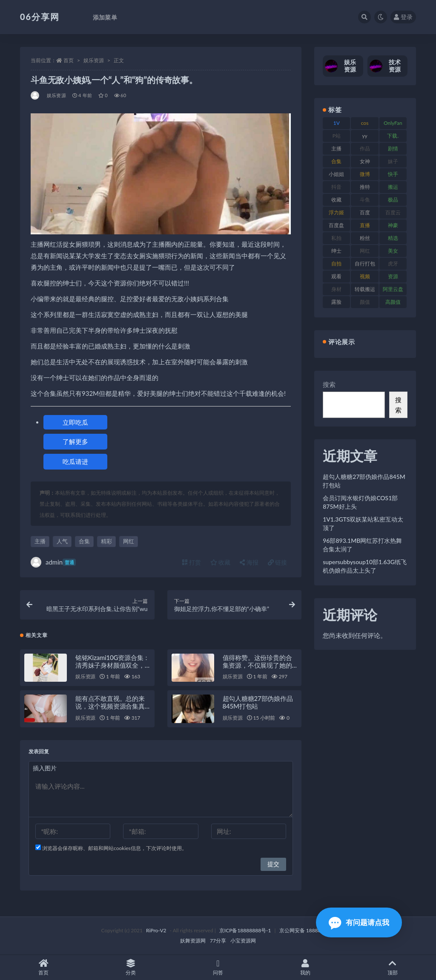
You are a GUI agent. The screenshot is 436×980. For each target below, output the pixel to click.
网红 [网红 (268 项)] (365, 251)
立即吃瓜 (75, 422)
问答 (218, 967)
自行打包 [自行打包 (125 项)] (365, 264)
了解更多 (75, 441)
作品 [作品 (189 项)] (365, 148)
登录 (403, 17)
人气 (62, 541)
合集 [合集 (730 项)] (336, 161)
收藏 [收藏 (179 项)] (336, 200)
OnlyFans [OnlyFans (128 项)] (393, 124)
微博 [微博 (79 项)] (365, 174)
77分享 (218, 941)
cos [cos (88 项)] (365, 123)
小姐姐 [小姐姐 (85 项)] (336, 174)
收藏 (221, 562)
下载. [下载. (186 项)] (393, 136)
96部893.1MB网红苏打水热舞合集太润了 (362, 545)
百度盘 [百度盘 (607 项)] (336, 225)
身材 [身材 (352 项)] (336, 289)
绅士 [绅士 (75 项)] (336, 251)
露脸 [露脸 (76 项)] (336, 302)
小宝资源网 (243, 941)
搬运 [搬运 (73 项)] (393, 187)
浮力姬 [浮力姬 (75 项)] (336, 212)
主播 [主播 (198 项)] (336, 148)
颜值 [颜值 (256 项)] (365, 302)
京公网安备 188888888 (306, 930)
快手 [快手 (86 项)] (393, 174)
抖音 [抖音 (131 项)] (336, 187)
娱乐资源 (94, 60)
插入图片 (45, 768)
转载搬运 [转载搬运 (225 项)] (365, 289)
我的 (305, 967)
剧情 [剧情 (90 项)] (393, 148)
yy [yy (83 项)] (364, 136)
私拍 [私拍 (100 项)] (336, 238)
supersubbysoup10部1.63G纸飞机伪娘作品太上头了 (365, 566)
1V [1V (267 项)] (337, 123)
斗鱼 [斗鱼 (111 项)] (365, 200)
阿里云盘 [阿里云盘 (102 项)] (393, 289)
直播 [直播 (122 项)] (365, 225)
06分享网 (40, 17)
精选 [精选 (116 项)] (393, 238)
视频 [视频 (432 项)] (365, 276)
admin (53, 562)
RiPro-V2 (156, 930)
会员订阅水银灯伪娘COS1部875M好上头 (360, 502)
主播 (40, 541)
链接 (278, 562)
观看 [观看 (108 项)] (336, 276)
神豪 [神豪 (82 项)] (393, 225)
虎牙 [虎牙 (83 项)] (393, 264)
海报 (249, 562)
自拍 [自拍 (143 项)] (336, 264)
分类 (131, 967)
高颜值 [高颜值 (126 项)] (393, 302)
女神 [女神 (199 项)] (365, 161)
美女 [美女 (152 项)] (393, 251)
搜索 (329, 384)
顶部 (392, 967)
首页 (69, 60)
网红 (129, 541)
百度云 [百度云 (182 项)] (393, 212)
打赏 (192, 562)
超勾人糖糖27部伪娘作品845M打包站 (258, 702)
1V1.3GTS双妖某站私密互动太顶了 (363, 523)
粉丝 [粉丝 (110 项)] (365, 238)
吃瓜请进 (75, 461)
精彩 (106, 541)
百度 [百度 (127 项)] (365, 212)
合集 (84, 541)
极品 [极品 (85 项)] (393, 200)
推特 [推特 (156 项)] (365, 187)
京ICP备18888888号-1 (245, 930)
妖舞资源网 (193, 941)
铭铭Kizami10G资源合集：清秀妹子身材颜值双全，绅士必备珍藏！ (112, 665)
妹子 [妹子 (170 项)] (393, 161)
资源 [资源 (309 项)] (393, 276)
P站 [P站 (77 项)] (337, 136)
